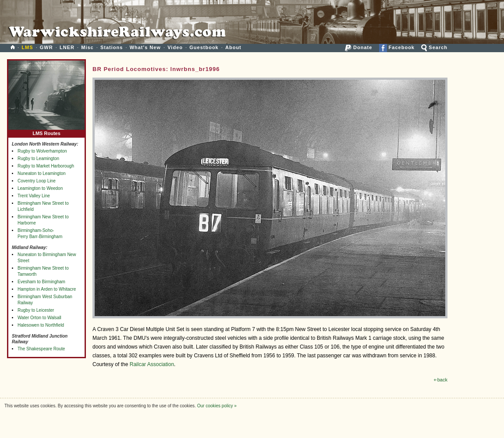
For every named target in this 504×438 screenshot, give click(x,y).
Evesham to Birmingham (41, 282)
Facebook (397, 47)
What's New (145, 47)
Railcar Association (152, 364)
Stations (112, 47)
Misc (87, 47)
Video (175, 47)
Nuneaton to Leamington (42, 173)
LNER (67, 47)
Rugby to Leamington (38, 158)
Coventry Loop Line (37, 181)
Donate (358, 47)
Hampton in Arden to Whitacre (47, 289)
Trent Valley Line (34, 196)
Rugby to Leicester (36, 310)
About (233, 47)
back (441, 380)
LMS (27, 47)
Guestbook (204, 47)
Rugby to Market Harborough (46, 166)
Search (434, 47)
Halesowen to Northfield (41, 325)
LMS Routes (46, 131)
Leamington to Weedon (40, 188)
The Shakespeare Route (41, 349)
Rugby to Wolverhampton (42, 151)
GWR (46, 47)
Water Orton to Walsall (39, 318)
